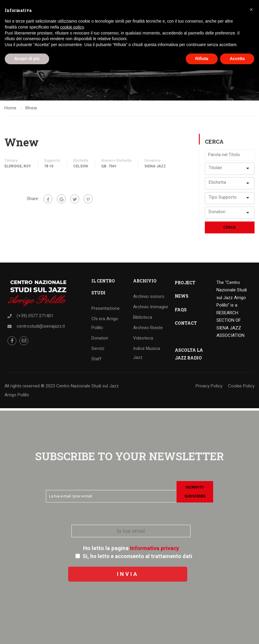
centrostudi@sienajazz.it (41, 328)
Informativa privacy (155, 548)
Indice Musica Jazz (146, 355)
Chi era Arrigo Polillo (105, 325)
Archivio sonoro (149, 299)
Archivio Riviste (148, 330)
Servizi (98, 351)
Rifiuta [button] (202, 59)
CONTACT (186, 325)
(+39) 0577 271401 (35, 318)
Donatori (100, 340)
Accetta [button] (237, 59)
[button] (251, 10)
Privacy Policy (209, 388)
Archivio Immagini (150, 309)
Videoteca (143, 340)
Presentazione (106, 310)
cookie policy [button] (72, 27)
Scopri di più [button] (27, 59)
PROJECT (185, 285)
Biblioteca (143, 319)
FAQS (181, 312)
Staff (96, 361)
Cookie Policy (241, 388)
